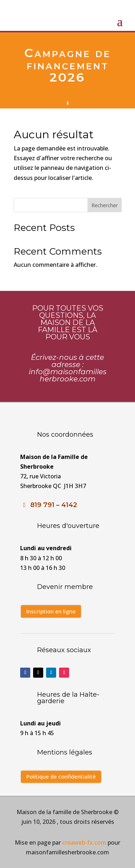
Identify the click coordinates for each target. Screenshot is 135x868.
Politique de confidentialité (61, 776)
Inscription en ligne (51, 611)
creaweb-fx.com (84, 843)
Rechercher (105, 205)
